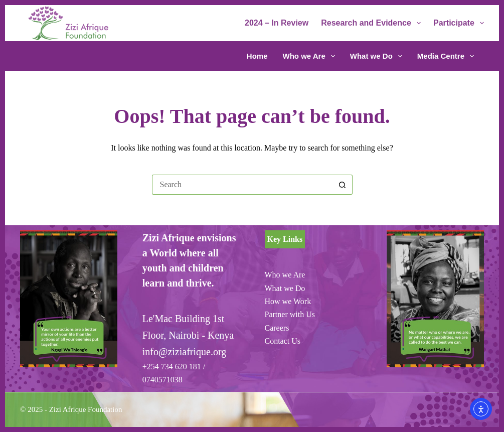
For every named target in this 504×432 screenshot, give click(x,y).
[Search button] (343, 185)
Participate (459, 23)
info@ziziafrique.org (184, 352)
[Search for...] (242, 185)
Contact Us (283, 341)
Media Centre (446, 56)
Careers (277, 328)
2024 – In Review (277, 23)
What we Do (378, 56)
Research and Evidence (373, 23)
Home (257, 56)
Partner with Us (290, 314)
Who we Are (311, 56)
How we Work (288, 301)
